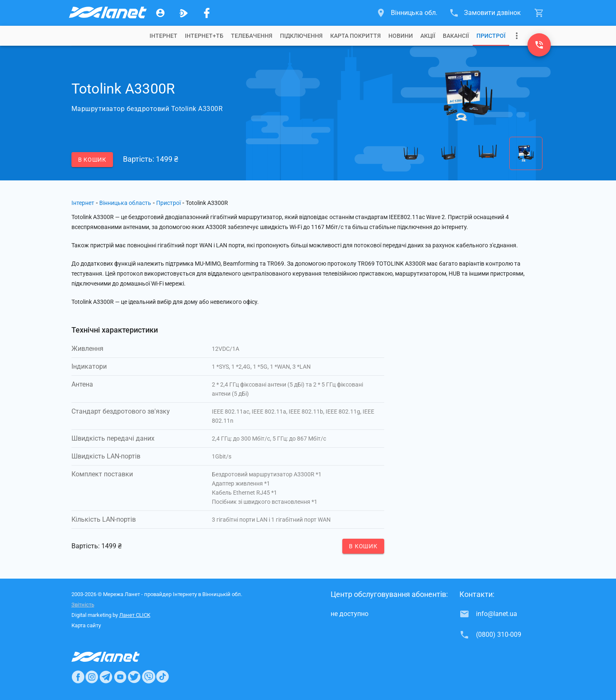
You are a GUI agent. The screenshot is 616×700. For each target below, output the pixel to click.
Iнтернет (163, 36)
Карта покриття (356, 36)
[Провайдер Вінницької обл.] (107, 13)
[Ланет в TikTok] (162, 677)
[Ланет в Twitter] (134, 677)
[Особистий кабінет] (160, 13)
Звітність (83, 605)
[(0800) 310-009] (539, 45)
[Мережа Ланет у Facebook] (207, 13)
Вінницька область (125, 203)
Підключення (301, 36)
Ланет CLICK (135, 615)
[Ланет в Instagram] (92, 677)
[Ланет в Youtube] (120, 677)
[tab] (163, 36)
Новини (401, 36)
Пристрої (491, 36)
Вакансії (456, 36)
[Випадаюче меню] (517, 36)
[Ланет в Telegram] (106, 677)
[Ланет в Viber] (149, 677)
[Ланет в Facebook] (78, 677)
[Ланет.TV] (184, 13)
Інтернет (83, 203)
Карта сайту (86, 625)
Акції (428, 36)
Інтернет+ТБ (204, 36)
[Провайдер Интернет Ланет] (115, 657)
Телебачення (252, 36)
